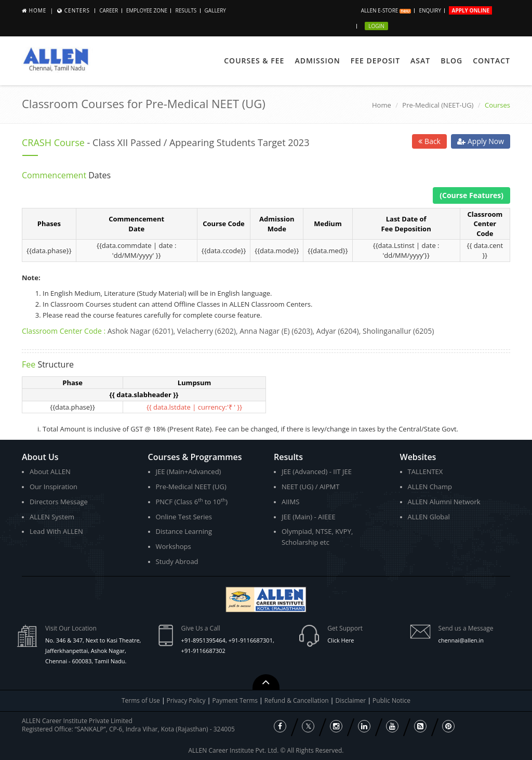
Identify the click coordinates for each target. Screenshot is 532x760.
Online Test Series (184, 517)
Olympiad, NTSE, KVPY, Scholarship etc (317, 537)
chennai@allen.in (461, 640)
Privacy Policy (186, 700)
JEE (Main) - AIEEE (309, 517)
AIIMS (290, 502)
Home (38, 10)
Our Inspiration (54, 487)
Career (109, 10)
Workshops (174, 546)
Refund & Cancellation (297, 700)
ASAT (420, 61)
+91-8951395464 (203, 640)
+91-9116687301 (251, 640)
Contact (491, 61)
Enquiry (430, 10)
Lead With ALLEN (56, 531)
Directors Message (59, 502)
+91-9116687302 (203, 651)
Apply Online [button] (470, 10)
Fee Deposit (375, 61)
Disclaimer (352, 700)
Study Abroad (177, 561)
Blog (451, 61)
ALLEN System (52, 517)
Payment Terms (236, 700)
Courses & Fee (254, 61)
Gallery (215, 10)
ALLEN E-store (386, 10)
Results (186, 10)
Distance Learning (184, 531)
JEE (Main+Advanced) (189, 471)
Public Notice (391, 700)
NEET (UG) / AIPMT (310, 487)
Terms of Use (141, 700)
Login (376, 26)
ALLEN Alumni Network (444, 502)
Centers (77, 10)
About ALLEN (50, 471)
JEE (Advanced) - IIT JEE (317, 471)
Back (429, 141)
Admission (317, 61)
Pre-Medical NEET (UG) (191, 487)
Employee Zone (147, 10)
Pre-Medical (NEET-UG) (438, 105)
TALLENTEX (425, 471)
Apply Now (481, 141)
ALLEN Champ (430, 487)
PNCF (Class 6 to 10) (192, 501)
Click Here (341, 640)
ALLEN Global (429, 517)
